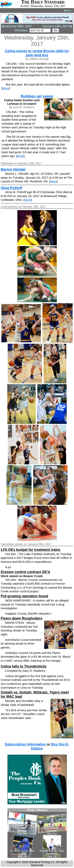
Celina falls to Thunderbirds (24, 666)
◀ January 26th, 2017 (17, 26)
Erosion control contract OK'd (25, 572)
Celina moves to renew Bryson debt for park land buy (37, 53)
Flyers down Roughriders (22, 618)
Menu (69, 11)
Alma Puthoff (12, 188)
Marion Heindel (13, 169)
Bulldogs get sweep (37, 96)
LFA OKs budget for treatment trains (31, 550)
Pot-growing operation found (24, 596)
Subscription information (25, 744)
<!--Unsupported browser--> (37, 833)
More (6, 88)
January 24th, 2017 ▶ (57, 26)
